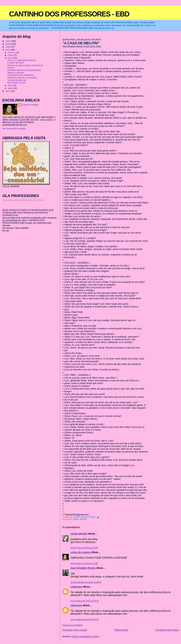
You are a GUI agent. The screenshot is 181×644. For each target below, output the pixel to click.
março (11, 55)
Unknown (76, 587)
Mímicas (11, 68)
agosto (11, 88)
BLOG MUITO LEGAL (17, 83)
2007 (8, 41)
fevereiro (12, 53)
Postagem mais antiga (167, 630)
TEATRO (83, 519)
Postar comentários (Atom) (85, 636)
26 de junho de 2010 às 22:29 (84, 548)
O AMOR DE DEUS (16, 63)
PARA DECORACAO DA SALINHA (22, 78)
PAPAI (76, 519)
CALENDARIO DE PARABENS (21, 75)
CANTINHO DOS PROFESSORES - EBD (69, 14)
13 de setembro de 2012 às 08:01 (86, 582)
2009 (8, 47)
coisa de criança (80, 552)
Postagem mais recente (75, 630)
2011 (8, 91)
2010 (8, 50)
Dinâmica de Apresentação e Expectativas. (25, 65)
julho (10, 85)
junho (11, 58)
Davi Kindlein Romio (83, 568)
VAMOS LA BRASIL (16, 73)
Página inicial (121, 630)
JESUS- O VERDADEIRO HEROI (22, 60)
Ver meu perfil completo (14, 129)
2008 (8, 44)
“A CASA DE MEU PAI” (17, 80)
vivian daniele (79, 534)
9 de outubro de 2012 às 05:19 (84, 601)
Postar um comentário (72, 625)
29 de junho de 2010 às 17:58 (84, 563)
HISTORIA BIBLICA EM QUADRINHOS (24, 70)
